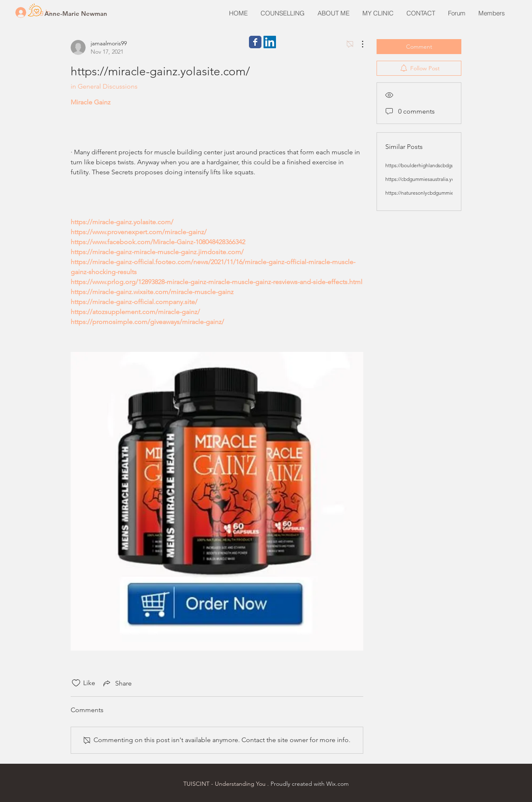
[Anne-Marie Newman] (76, 13)
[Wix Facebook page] (255, 42)
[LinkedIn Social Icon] (270, 42)
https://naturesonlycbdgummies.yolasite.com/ (436, 193)
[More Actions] (358, 44)
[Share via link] (117, 683)
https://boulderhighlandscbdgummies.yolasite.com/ (442, 165)
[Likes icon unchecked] (76, 683)
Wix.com (337, 784)
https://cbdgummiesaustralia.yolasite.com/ (432, 179)
